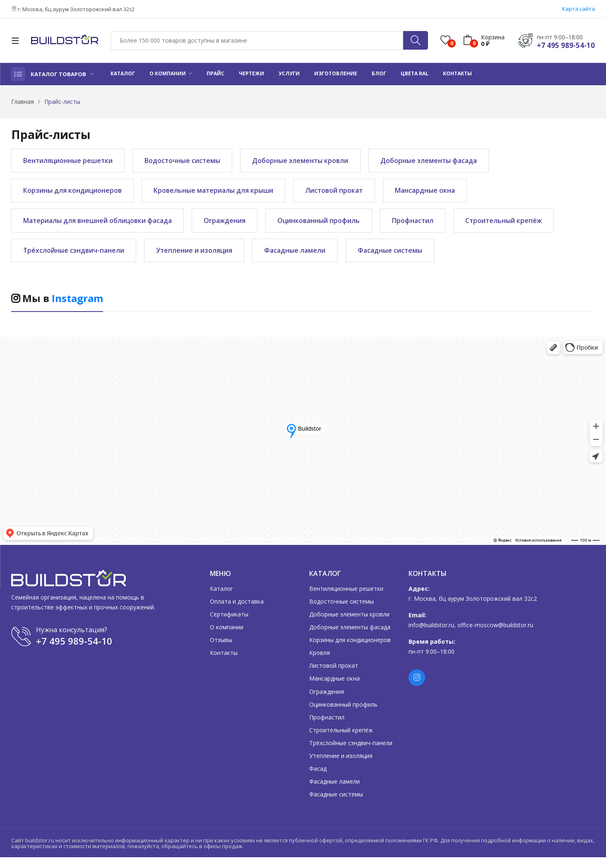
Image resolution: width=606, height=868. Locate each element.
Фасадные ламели (301, 254)
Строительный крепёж (513, 223)
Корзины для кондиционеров (73, 192)
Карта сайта (578, 9)
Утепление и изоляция (198, 254)
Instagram (77, 303)
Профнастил (420, 223)
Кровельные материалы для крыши (216, 192)
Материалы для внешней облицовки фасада (99, 223)
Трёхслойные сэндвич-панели (75, 254)
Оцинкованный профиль (324, 223)
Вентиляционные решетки (69, 161)
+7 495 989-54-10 (566, 45)
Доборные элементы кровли (307, 161)
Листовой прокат (339, 192)
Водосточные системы (186, 161)
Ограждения (228, 223)
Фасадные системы (397, 254)
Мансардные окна (432, 192)
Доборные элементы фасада (437, 161)
